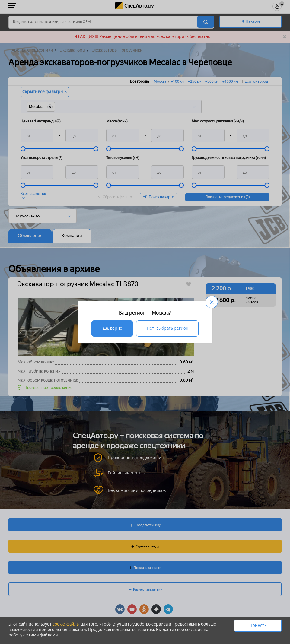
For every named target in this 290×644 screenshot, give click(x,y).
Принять (258, 625)
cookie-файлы (66, 624)
